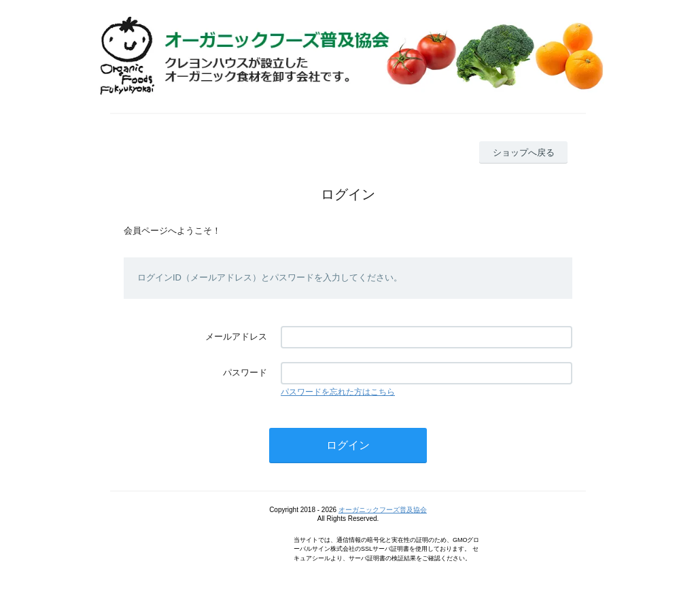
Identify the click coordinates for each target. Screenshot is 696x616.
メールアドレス (236, 337)
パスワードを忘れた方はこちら (338, 392)
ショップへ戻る (524, 152)
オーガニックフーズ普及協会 (383, 510)
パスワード (245, 373)
